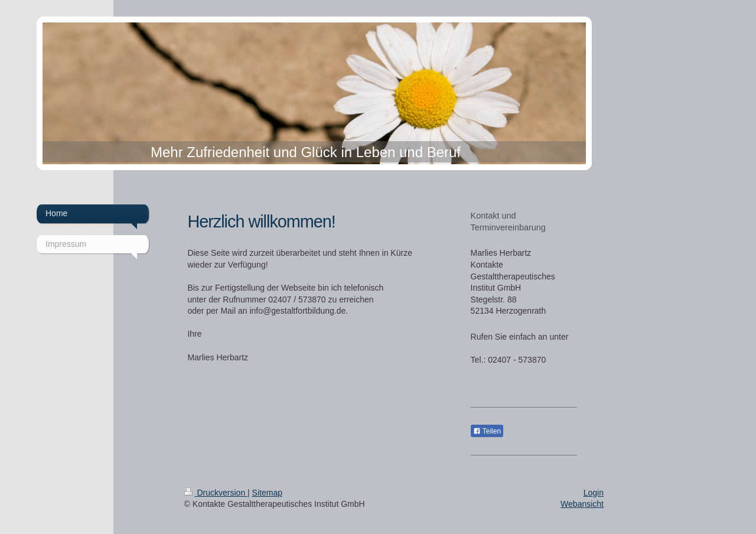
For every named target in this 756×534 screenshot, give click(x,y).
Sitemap (267, 493)
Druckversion (216, 493)
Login (594, 493)
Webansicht (582, 504)
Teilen (487, 431)
